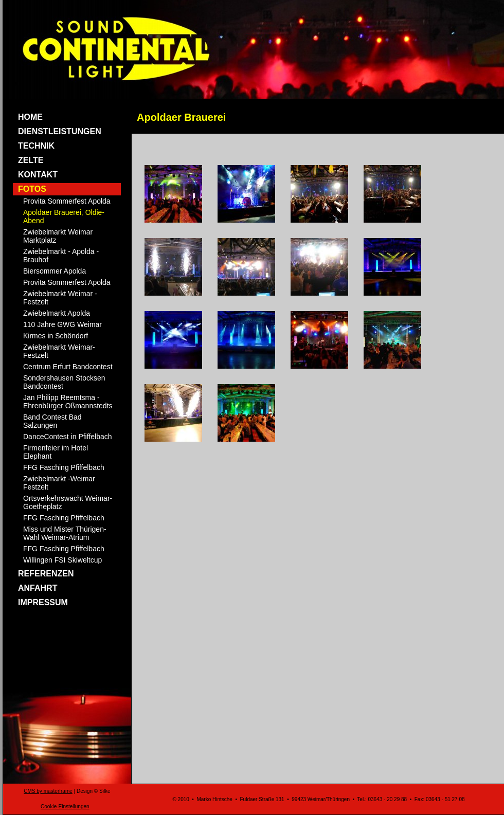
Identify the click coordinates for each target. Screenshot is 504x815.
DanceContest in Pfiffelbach (68, 437)
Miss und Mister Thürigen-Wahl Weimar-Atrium (65, 533)
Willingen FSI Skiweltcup (62, 560)
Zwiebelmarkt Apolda (57, 313)
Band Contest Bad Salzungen (52, 421)
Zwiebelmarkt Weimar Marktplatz (58, 236)
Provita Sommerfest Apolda (67, 201)
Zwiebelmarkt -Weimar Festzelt (59, 483)
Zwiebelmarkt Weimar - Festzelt (60, 298)
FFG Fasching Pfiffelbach (64, 467)
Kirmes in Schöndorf (56, 336)
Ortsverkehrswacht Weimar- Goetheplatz (68, 502)
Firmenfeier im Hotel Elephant (56, 452)
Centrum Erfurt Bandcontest (68, 367)
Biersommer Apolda (55, 271)
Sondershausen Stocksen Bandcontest (64, 382)
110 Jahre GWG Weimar (62, 324)
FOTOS (32, 189)
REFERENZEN (46, 574)
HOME (30, 117)
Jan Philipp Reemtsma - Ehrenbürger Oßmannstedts (68, 402)
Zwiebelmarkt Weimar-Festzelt (59, 351)
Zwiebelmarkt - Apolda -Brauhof (61, 256)
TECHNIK (36, 146)
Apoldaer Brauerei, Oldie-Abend (64, 216)
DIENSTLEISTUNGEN (60, 131)
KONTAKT (38, 175)
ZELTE (31, 160)
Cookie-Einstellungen (65, 807)
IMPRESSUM (43, 602)
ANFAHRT (38, 588)
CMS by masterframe (48, 791)
